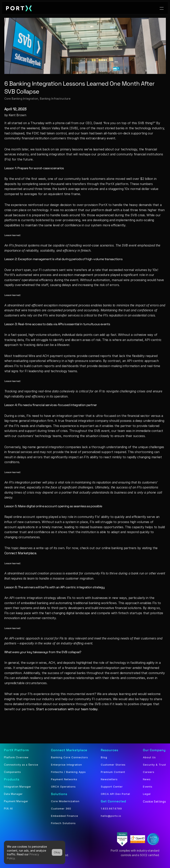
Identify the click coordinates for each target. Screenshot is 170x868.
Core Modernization (65, 801)
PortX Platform (17, 750)
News (147, 779)
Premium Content (113, 772)
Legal (147, 794)
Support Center (112, 787)
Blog (104, 757)
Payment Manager (16, 801)
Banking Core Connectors (69, 757)
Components (12, 772)
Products (12, 779)
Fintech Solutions (63, 823)
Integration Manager (17, 787)
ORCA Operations (63, 787)
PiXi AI (8, 808)
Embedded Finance (65, 816)
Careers (149, 772)
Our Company (154, 750)
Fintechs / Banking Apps (68, 772)
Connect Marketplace (20, 553)
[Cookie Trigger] (154, 801)
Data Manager (13, 794)
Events (148, 787)
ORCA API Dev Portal (115, 794)
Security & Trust (154, 765)
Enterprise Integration (67, 765)
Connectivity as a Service (21, 765)
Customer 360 (61, 808)
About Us (149, 757)
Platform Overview (16, 757)
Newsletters (109, 779)
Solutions (59, 794)
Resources (110, 750)
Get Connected (113, 801)
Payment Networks (64, 779)
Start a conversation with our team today (67, 709)
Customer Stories (113, 765)
